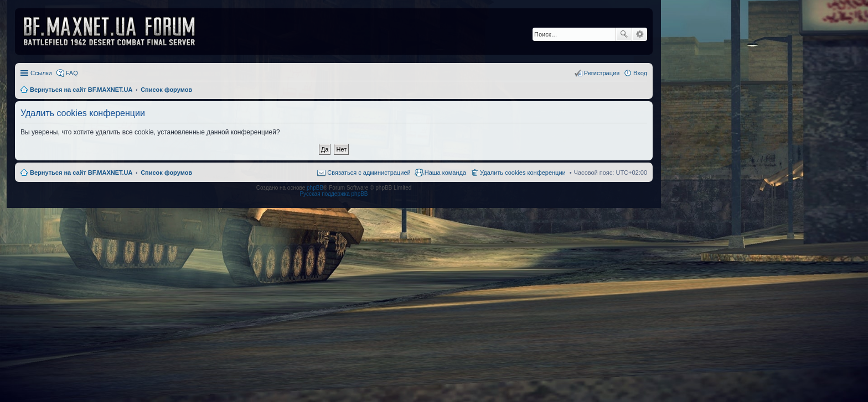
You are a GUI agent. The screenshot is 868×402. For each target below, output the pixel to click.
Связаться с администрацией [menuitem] (369, 173)
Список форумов (166, 173)
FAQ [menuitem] (72, 73)
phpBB (315, 188)
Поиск (624, 34)
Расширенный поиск (640, 34)
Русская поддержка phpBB (334, 194)
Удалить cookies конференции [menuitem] (523, 173)
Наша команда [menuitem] (445, 173)
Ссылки (41, 73)
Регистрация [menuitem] (602, 73)
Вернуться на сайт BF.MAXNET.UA (81, 173)
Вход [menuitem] (640, 73)
